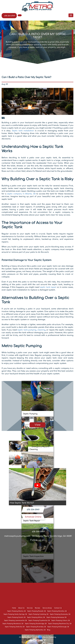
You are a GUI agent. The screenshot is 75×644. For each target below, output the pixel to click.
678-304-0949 (10, 16)
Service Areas (47, 608)
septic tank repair (48, 287)
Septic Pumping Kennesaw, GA (56, 617)
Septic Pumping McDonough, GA (58, 627)
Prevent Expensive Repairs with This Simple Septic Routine (43, 458)
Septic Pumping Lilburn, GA (61, 620)
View (38, 425)
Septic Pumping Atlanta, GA (16, 611)
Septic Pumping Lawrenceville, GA (16, 620)
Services (30, 608)
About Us (21, 608)
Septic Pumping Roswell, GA (37, 611)
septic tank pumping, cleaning (31, 330)
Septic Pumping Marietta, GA (57, 611)
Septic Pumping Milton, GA (36, 617)
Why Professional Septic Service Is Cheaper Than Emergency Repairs (43, 444)
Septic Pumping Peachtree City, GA (60, 624)
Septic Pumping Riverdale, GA (36, 627)
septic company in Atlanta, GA (21, 194)
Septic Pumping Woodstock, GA (13, 624)
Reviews (38, 608)
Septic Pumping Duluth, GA (16, 617)
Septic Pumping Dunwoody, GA (60, 614)
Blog (49, 630)
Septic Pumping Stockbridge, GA (36, 624)
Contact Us (58, 608)
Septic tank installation (23, 131)
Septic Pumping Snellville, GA (15, 627)
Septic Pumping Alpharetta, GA (35, 630)
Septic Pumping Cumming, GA (38, 614)
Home (14, 608)
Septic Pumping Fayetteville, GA (39, 620)
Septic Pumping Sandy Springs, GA (15, 614)
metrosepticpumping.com (17, 536)
